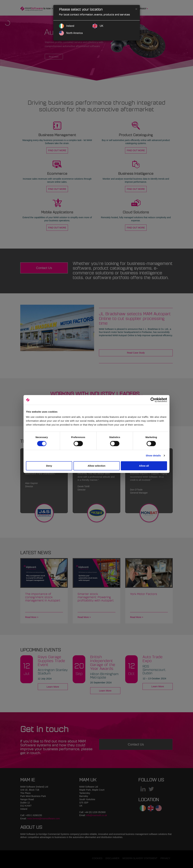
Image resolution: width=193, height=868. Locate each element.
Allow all (144, 466)
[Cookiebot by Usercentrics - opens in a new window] (153, 400)
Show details (153, 455)
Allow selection (96, 466)
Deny (49, 466)
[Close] (136, 9)
